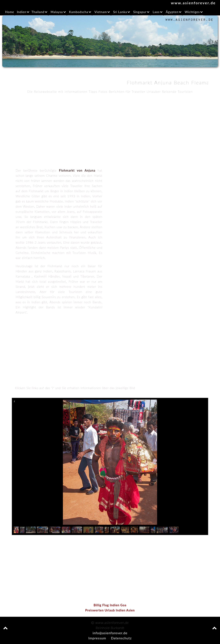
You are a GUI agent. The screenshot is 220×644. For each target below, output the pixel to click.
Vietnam (101, 12)
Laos (156, 12)
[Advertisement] (110, 122)
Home (10, 12)
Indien (22, 12)
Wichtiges (192, 12)
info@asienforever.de (110, 633)
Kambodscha (79, 12)
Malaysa (57, 12)
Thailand (38, 12)
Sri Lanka (120, 12)
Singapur (140, 12)
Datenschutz (121, 638)
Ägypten (172, 12)
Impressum (97, 638)
